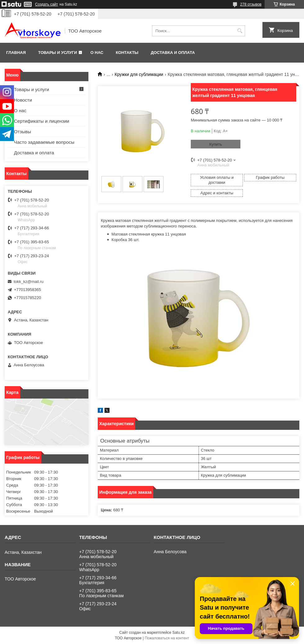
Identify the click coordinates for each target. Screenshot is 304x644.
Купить (215, 144)
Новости (23, 100)
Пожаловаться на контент (167, 638)
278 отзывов (251, 4)
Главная (16, 53)
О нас (97, 53)
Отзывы (22, 132)
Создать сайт (47, 4)
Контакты (127, 53)
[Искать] (240, 31)
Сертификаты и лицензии (42, 121)
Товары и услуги (58, 53)
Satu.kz (178, 633)
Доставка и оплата (173, 53)
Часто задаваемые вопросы (44, 142)
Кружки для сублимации (139, 74)
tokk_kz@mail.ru (29, 282)
